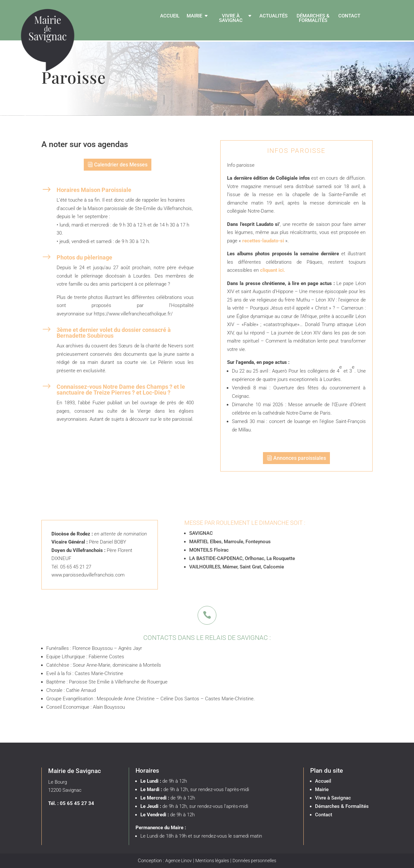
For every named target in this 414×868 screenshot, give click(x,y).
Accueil (170, 16)
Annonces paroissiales (300, 458)
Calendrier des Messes (121, 165)
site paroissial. (178, 419)
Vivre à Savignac (231, 18)
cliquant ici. (272, 270)
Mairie (194, 16)
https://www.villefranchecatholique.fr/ (133, 314)
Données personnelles (254, 861)
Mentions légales (212, 861)
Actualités (273, 16)
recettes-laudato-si (263, 241)
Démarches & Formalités (313, 18)
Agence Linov (179, 861)
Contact (349, 16)
